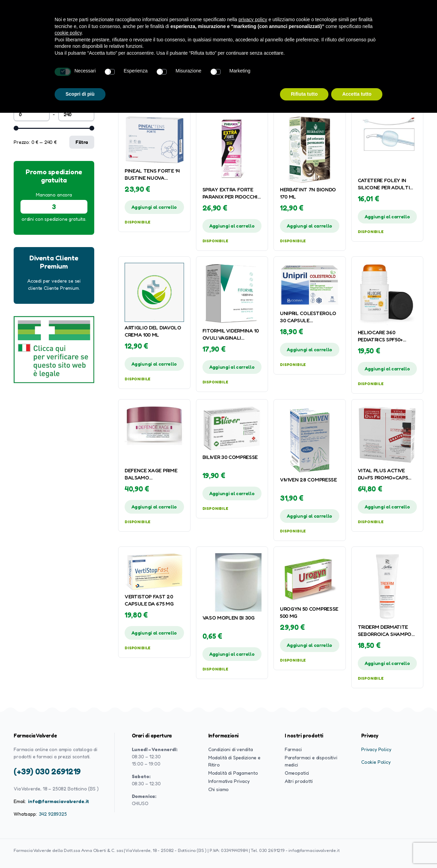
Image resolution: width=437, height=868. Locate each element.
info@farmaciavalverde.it (59, 801)
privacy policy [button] (253, 19)
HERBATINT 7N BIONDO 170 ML (308, 193)
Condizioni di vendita (231, 749)
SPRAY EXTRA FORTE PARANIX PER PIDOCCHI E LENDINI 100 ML (230, 193)
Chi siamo (219, 789)
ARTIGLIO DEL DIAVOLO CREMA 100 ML (153, 331)
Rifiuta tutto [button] (304, 94)
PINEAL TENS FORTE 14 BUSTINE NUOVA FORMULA (152, 175)
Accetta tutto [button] (357, 94)
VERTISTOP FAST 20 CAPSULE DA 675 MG (149, 600)
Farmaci (293, 749)
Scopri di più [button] (80, 94)
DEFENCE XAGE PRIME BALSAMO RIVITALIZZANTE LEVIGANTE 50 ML (151, 474)
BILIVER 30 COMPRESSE (230, 457)
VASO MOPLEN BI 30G (229, 618)
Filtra (82, 142)
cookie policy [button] (68, 33)
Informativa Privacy (229, 781)
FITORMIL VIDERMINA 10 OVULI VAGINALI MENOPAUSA (231, 335)
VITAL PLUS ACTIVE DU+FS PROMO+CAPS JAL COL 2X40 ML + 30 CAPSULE (385, 474)
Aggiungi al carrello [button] (154, 207)
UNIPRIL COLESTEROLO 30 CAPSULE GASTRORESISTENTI (308, 317)
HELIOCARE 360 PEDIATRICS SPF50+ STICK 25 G (380, 336)
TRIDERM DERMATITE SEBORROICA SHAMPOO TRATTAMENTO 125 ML (387, 631)
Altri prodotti (299, 781)
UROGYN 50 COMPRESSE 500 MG (309, 612)
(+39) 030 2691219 (47, 771)
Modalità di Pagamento (233, 773)
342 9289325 (53, 814)
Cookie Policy (376, 762)
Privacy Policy (376, 749)
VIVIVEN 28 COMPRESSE (308, 480)
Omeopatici (297, 773)
